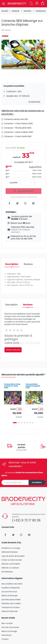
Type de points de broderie (13, 556)
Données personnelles (11, 600)
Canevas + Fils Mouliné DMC (18, 128)
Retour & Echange (9, 631)
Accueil (5, 11)
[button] (31, 3)
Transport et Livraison (11, 607)
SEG (19, 21)
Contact (5, 639)
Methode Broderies (10, 552)
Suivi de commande (10, 627)
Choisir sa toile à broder (12, 560)
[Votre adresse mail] (15, 482)
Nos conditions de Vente (12, 584)
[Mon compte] (37, 4)
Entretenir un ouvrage (11, 548)
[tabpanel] (13, 400)
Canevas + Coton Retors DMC (19, 124)
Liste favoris (6, 635)
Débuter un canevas (10, 568)
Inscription (37, 482)
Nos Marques (7, 572)
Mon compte (7, 623)
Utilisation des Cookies (11, 603)
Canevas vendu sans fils (16, 119)
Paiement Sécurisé (9, 611)
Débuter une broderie (11, 564)
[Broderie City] (17, 4)
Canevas (15, 11)
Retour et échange (9, 596)
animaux (27, 11)
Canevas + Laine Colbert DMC (19, 132)
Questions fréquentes (11, 588)
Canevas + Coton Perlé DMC (18, 136)
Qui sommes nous (9, 592)
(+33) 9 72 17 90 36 (26, 520)
